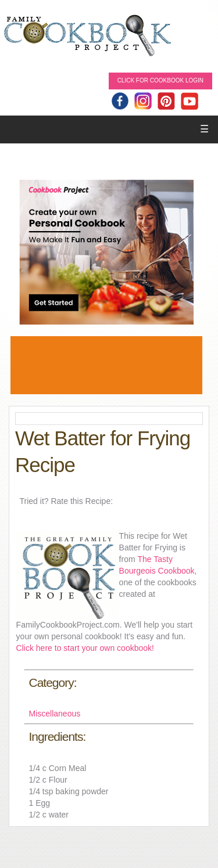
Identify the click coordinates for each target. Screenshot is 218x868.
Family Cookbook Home (87, 36)
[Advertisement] (106, 365)
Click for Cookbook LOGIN (160, 80)
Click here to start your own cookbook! (85, 648)
